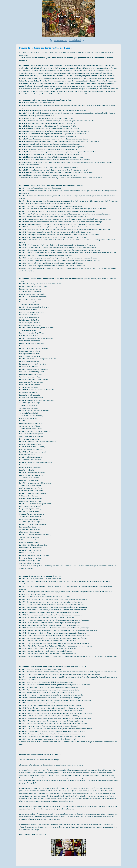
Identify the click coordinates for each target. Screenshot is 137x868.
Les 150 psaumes (60, 40)
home (51, 41)
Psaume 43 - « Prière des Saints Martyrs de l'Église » (46, 48)
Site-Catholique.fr (75, 40)
